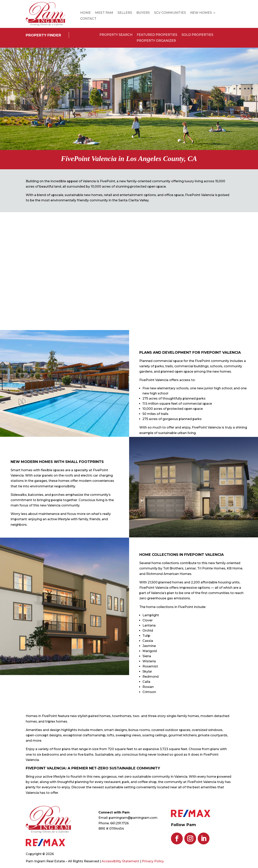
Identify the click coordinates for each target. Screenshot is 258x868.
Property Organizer (156, 41)
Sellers (125, 13)
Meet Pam (104, 13)
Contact (88, 19)
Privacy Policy (153, 861)
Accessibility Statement (120, 861)
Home (85, 13)
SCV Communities (170, 13)
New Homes (201, 13)
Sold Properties (197, 35)
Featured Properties (157, 35)
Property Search (116, 35)
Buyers (143, 13)
